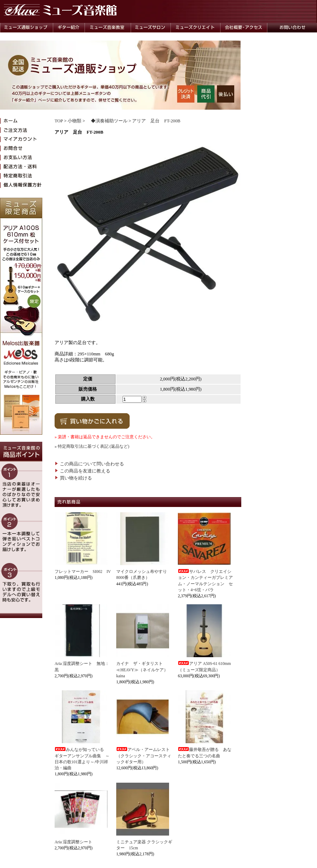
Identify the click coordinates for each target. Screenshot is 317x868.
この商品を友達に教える (82, 471)
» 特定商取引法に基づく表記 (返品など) (92, 446)
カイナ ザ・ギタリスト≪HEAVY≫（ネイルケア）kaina (142, 670)
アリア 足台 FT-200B (156, 121)
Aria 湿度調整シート (73, 842)
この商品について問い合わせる (89, 464)
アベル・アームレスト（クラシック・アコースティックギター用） (144, 756)
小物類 (74, 121)
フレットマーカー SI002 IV (83, 571)
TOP (59, 121)
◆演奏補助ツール (107, 121)
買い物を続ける (73, 478)
